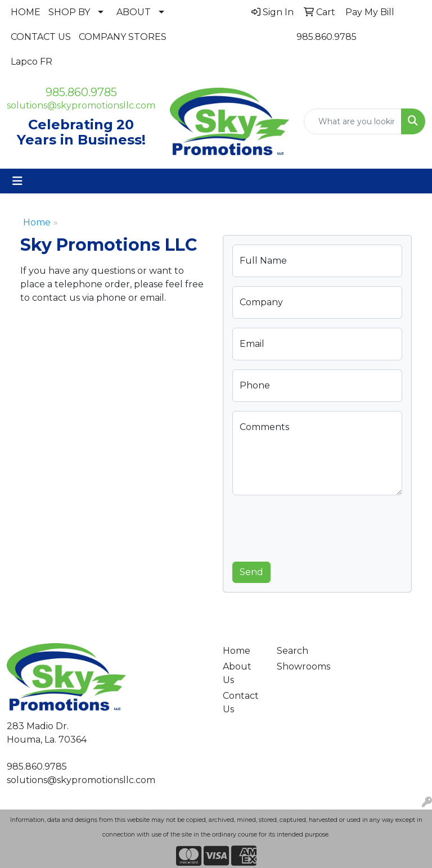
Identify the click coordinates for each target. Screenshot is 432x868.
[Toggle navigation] (17, 181)
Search (292, 651)
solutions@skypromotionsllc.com (81, 105)
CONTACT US (41, 37)
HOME (26, 12)
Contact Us (241, 702)
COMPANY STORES (123, 37)
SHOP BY (69, 12)
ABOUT (134, 12)
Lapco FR (31, 62)
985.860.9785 (327, 37)
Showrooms (297, 666)
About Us (237, 673)
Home (37, 222)
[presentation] (318, 526)
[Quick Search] (353, 121)
